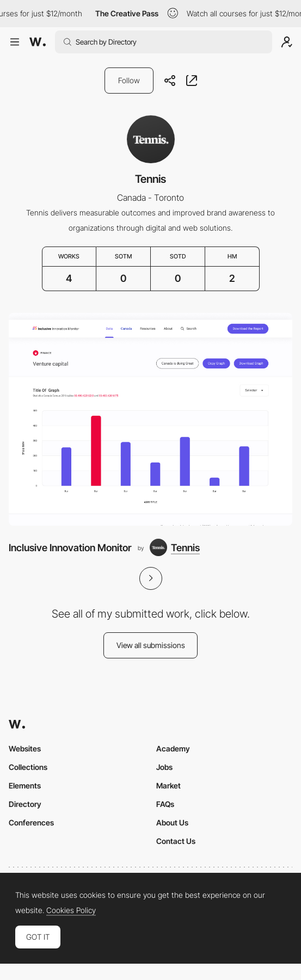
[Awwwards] (38, 42)
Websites (25, 748)
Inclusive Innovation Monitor (70, 547)
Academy (173, 748)
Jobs (164, 767)
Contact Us (176, 841)
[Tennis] (175, 547)
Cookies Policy (71, 910)
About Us (172, 822)
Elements (25, 785)
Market (168, 785)
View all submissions (151, 645)
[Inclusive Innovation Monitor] (150, 419)
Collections (28, 767)
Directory (25, 804)
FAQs (165, 804)
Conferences (31, 822)
